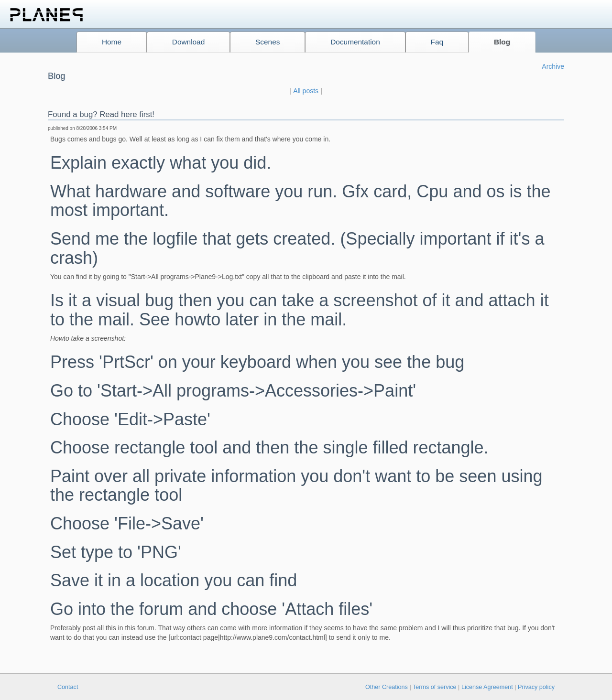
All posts (306, 91)
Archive (553, 66)
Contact (68, 687)
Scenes (268, 42)
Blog (502, 42)
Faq (437, 42)
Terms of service (435, 687)
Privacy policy (536, 687)
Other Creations (387, 687)
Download (188, 42)
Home (112, 42)
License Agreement (487, 687)
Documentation (355, 42)
